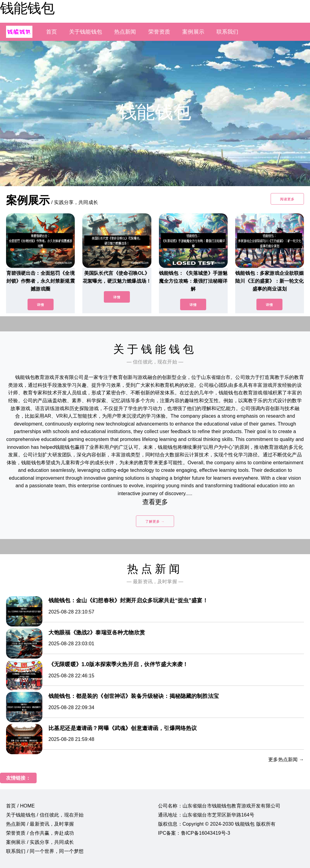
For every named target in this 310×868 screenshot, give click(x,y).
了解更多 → (155, 521)
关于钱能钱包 (86, 32)
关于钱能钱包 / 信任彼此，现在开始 (45, 815)
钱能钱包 (27, 8)
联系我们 (228, 32)
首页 (51, 32)
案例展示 (193, 32)
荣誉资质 (159, 32)
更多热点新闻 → (286, 759)
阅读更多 (287, 199)
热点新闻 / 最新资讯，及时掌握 (40, 824)
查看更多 (155, 502)
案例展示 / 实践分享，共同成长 (40, 842)
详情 (41, 305)
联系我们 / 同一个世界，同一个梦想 (45, 851)
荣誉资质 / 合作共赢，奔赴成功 (40, 833)
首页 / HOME (20, 806)
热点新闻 (125, 32)
